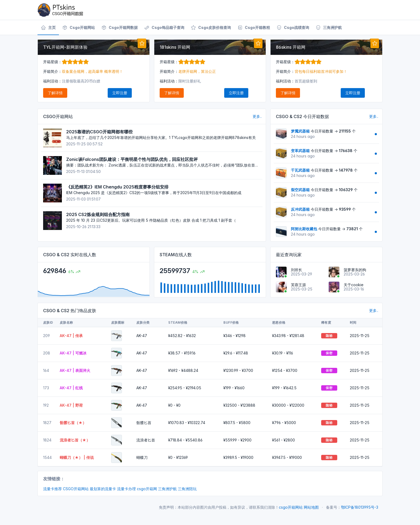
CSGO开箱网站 (76, 489)
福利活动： (52, 81)
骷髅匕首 (144, 423)
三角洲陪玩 (187, 489)
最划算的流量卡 (103, 489)
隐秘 (329, 336)
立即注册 (120, 93)
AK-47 (142, 336)
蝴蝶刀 (142, 457)
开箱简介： (52, 71)
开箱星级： (66, 62)
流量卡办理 (126, 489)
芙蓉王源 (298, 285)
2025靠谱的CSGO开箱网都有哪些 (99, 132)
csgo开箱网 (147, 489)
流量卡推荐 (52, 489)
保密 (329, 353)
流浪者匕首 (146, 440)
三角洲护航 (167, 489)
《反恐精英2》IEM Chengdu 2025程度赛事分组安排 (117, 187)
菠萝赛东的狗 (355, 270)
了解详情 (55, 93)
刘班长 (297, 270)
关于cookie (354, 285)
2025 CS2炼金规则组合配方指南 (98, 214)
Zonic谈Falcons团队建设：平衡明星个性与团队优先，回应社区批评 (132, 159)
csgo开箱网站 (291, 507)
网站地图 (311, 507)
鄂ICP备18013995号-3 (360, 507)
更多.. (257, 116)
